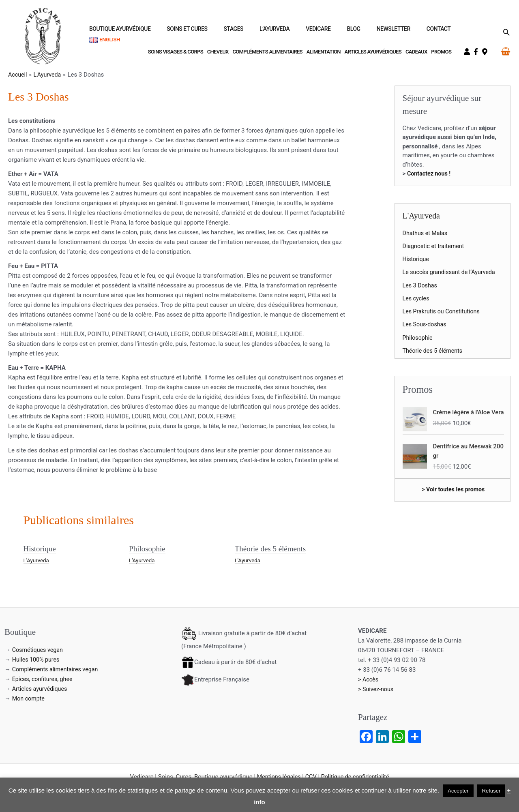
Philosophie (148, 548)
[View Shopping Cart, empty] (506, 51)
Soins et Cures (248, 32)
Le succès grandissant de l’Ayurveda (451, 272)
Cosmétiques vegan (39, 649)
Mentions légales (277, 776)
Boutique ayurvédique (191, 32)
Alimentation (324, 52)
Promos (441, 52)
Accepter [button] (458, 791)
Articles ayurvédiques (373, 52)
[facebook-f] (477, 52)
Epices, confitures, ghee (44, 679)
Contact (442, 32)
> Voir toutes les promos (453, 489)
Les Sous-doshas (426, 324)
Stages (285, 32)
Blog (376, 32)
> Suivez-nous (377, 689)
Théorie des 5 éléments (272, 548)
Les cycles (417, 298)
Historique (41, 548)
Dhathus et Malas (426, 233)
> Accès (369, 679)
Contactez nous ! (430, 174)
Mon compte (29, 698)
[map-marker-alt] (486, 52)
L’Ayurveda (316, 32)
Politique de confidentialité (357, 776)
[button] (506, 32)
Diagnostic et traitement (435, 246)
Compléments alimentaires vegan (57, 669)
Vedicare (350, 32)
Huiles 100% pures (37, 659)
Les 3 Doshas (421, 285)
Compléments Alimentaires (267, 52)
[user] (468, 52)
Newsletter (406, 32)
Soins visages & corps (176, 52)
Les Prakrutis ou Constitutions (443, 311)
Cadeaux (416, 52)
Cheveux (218, 52)
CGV (310, 776)
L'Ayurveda (37, 560)
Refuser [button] (491, 791)
